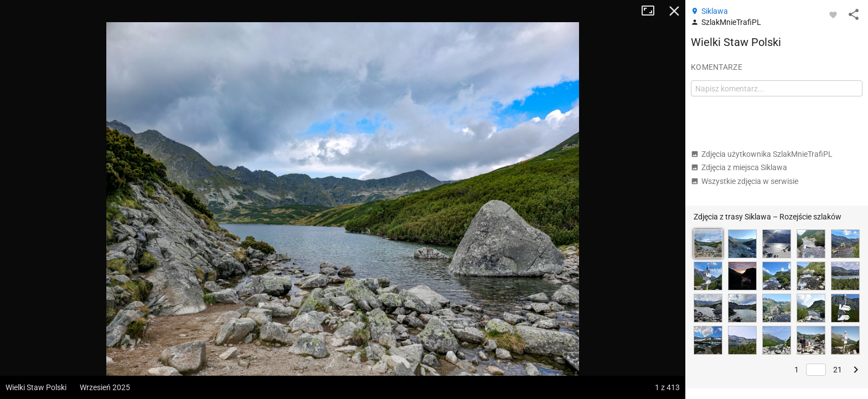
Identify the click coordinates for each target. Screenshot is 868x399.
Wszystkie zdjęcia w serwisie (745, 181)
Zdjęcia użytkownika (762, 154)
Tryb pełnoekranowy (652, 11)
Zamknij (674, 11)
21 (838, 370)
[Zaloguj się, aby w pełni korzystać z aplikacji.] (833, 14)
